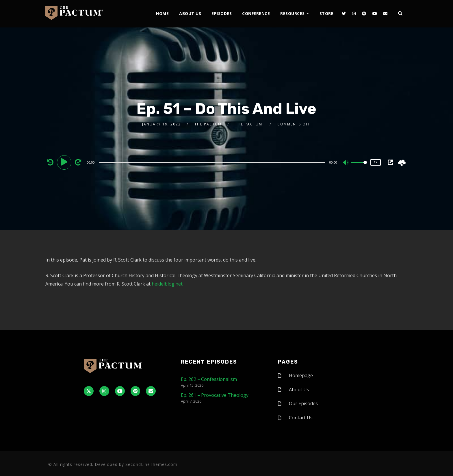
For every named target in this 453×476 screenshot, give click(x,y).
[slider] (212, 162)
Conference (256, 13)
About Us (190, 13)
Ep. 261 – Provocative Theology (215, 395)
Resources (293, 13)
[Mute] (346, 163)
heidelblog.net (167, 284)
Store (327, 13)
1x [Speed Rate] (375, 162)
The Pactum (208, 124)
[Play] (65, 162)
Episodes (222, 13)
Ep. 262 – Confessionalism (209, 379)
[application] (213, 162)
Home (162, 13)
